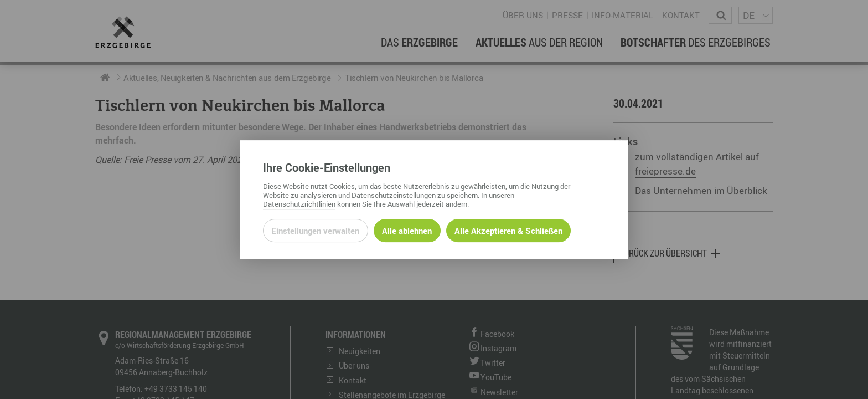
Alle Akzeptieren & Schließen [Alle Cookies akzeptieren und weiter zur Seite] (508, 231)
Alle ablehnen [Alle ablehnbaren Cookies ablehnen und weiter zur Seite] (407, 231)
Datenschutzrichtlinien (299, 204)
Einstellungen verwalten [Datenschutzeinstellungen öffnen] (315, 231)
